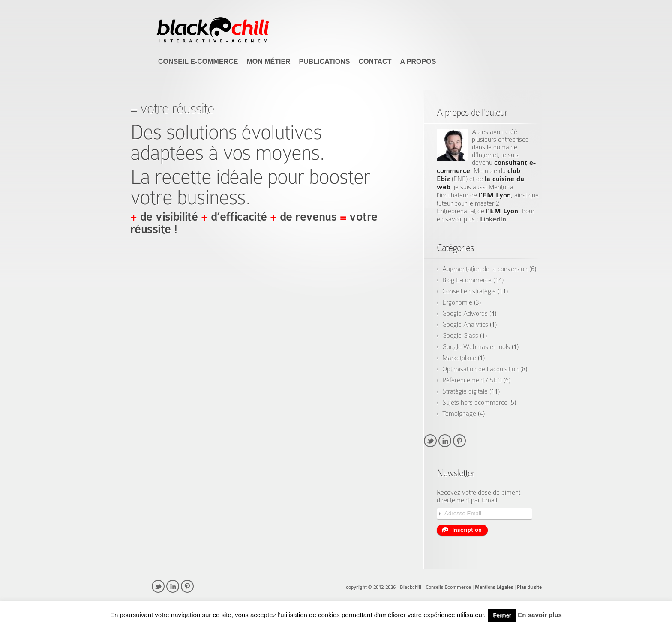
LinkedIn (493, 219)
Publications (325, 61)
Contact (375, 61)
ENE (460, 179)
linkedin (445, 441)
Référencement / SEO (472, 380)
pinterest (459, 441)
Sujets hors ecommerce (475, 403)
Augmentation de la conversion (485, 269)
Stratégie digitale (465, 391)
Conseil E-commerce (198, 61)
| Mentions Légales (493, 587)
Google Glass (460, 336)
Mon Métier (268, 61)
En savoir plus (540, 615)
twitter (430, 441)
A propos (418, 61)
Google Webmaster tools (476, 347)
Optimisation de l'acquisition (480, 369)
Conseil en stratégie (469, 291)
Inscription (462, 530)
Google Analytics (465, 325)
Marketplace (459, 358)
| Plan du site (528, 587)
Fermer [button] (502, 615)
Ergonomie (457, 302)
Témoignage (459, 414)
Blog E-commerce (467, 280)
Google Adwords (465, 313)
